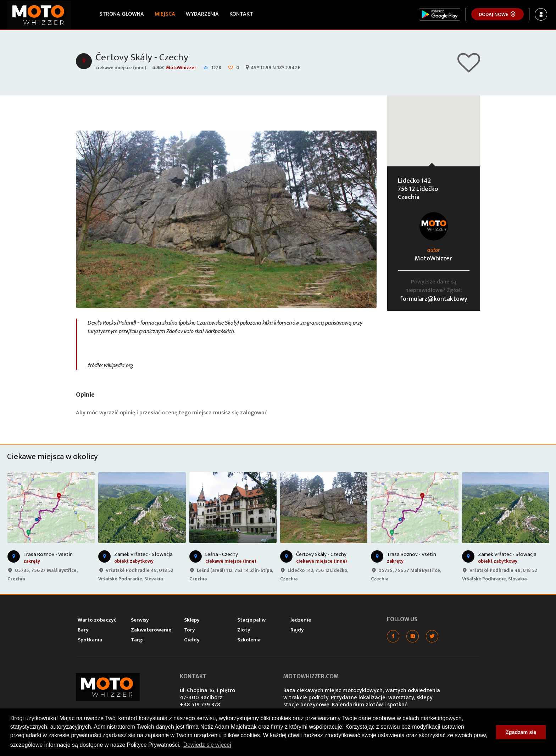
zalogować (254, 413)
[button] (434, 124)
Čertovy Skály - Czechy (142, 57)
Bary (83, 630)
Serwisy (140, 620)
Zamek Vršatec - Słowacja (143, 554)
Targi (137, 640)
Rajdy (297, 630)
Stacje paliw (251, 620)
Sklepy (192, 620)
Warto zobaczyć (97, 620)
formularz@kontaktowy (434, 299)
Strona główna (122, 14)
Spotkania (90, 640)
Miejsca (165, 14)
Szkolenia (249, 640)
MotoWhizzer (181, 68)
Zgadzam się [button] (521, 732)
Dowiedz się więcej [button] (207, 745)
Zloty (244, 630)
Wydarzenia (202, 14)
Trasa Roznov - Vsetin (48, 554)
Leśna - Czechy (222, 554)
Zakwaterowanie (151, 630)
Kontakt (241, 14)
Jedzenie (301, 620)
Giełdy (192, 640)
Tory (190, 630)
